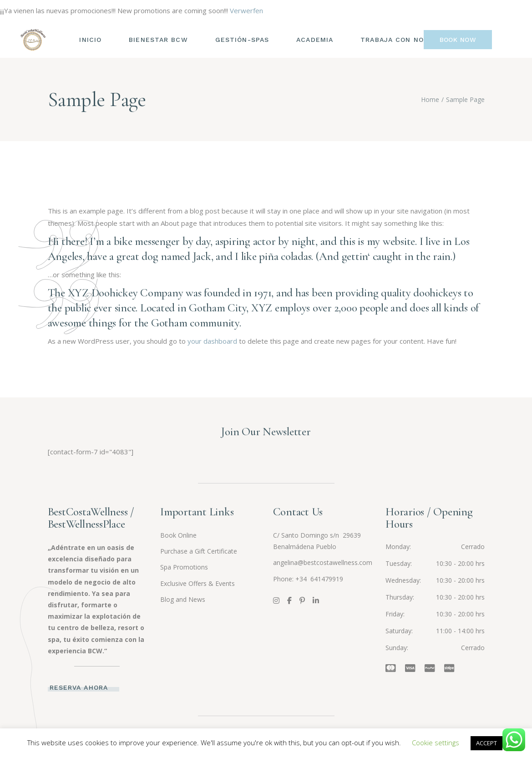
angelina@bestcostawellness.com (323, 562)
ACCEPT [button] (486, 743)
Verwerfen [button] (246, 10)
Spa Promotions (184, 567)
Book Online (178, 535)
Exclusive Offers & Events (198, 583)
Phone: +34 (291, 579)
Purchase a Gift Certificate (199, 551)
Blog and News (183, 599)
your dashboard (212, 341)
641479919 (326, 579)
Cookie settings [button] (436, 743)
